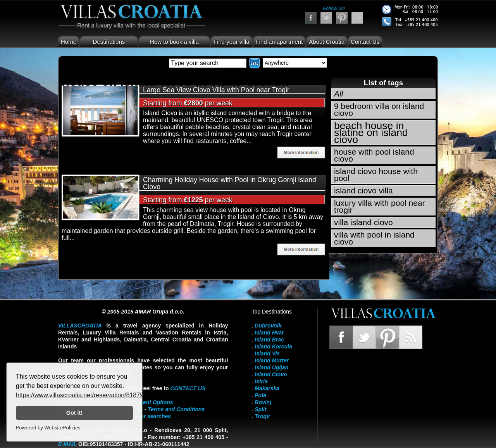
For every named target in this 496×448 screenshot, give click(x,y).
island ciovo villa (363, 190)
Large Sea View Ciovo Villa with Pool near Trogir (216, 90)
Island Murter (272, 360)
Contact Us (365, 42)
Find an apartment (279, 42)
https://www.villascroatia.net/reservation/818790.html (88, 395)
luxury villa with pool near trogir (380, 206)
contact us (188, 388)
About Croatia (327, 42)
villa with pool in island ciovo (374, 238)
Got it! (74, 413)
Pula (260, 395)
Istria (261, 381)
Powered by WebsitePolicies (48, 427)
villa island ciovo (363, 222)
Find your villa (232, 42)
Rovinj (263, 402)
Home (69, 42)
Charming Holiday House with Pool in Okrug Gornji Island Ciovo (230, 183)
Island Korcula (273, 346)
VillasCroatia (80, 326)
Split (260, 409)
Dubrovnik (268, 326)
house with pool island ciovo (374, 155)
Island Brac (269, 339)
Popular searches (148, 416)
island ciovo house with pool (376, 175)
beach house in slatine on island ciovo (371, 133)
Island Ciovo (271, 374)
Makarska (267, 388)
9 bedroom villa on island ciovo (379, 109)
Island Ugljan (271, 367)
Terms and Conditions (176, 409)
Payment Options (151, 402)
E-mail (67, 444)
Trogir (262, 416)
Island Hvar (269, 333)
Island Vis (267, 353)
